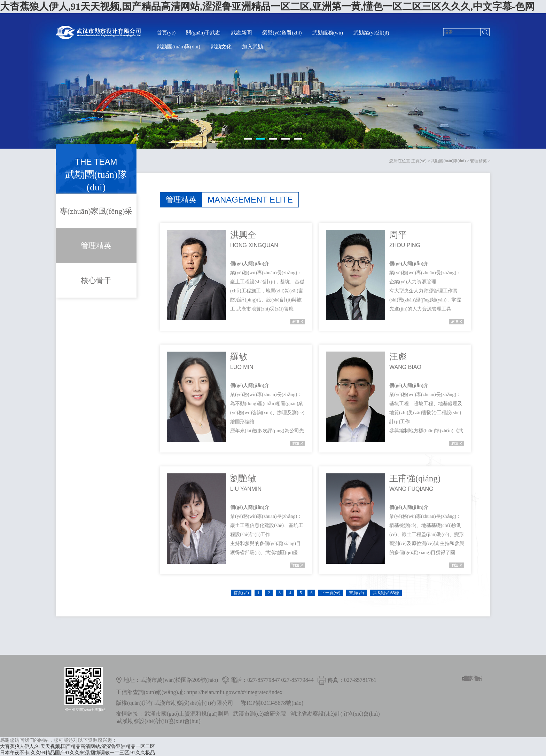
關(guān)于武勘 (203, 33)
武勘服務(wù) (328, 33)
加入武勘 (252, 47)
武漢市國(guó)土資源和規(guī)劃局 (187, 714)
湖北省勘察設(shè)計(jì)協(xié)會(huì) (335, 714)
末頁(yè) (356, 593)
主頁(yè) (419, 161)
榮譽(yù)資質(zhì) (282, 33)
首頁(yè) (166, 33)
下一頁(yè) (331, 593)
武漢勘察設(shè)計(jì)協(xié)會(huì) (159, 721)
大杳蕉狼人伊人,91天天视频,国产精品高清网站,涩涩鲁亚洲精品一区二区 (77, 746)
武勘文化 (221, 47)
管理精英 (478, 161)
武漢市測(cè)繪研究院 (260, 714)
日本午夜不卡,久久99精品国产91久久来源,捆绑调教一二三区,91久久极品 (77, 753)
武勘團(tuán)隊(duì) (178, 47)
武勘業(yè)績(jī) (371, 33)
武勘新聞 (241, 33)
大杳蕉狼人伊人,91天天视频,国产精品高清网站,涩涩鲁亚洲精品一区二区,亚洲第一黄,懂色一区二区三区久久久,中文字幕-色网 (267, 6)
